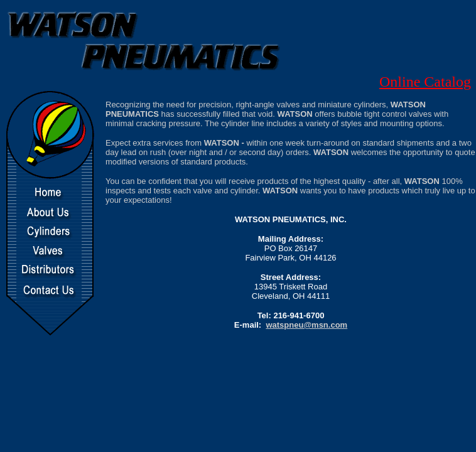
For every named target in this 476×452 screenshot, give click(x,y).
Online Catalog (425, 82)
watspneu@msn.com (306, 325)
